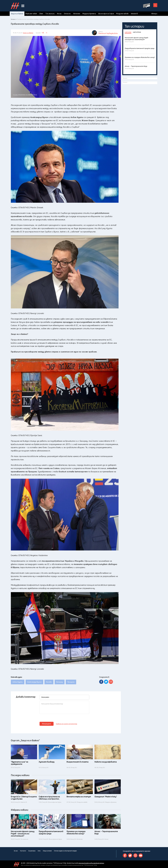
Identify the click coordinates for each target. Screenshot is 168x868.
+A (43, 33)
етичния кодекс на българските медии (91, 863)
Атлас (59, 14)
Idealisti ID (134, 14)
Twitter (130, 855)
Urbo (39, 851)
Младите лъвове (122, 14)
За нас (16, 851)
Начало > (14, 19)
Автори (154, 14)
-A (46, 33)
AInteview (77, 14)
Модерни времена (89, 14)
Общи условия (47, 851)
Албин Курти (18, 682)
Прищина (71, 682)
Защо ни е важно (17, 14)
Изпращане (46, 724)
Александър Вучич (34, 682)
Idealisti (17, 864)
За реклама (32, 851)
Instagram (135, 855)
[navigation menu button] (23, 6)
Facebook (125, 855)
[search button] (155, 5)
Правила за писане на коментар (66, 724)
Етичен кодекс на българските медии (65, 851)
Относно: (67, 14)
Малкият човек (31, 14)
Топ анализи (50, 14)
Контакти (23, 851)
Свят (41, 14)
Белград (60, 682)
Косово (49, 682)
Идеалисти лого (15, 6)
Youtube (141, 855)
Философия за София (106, 14)
